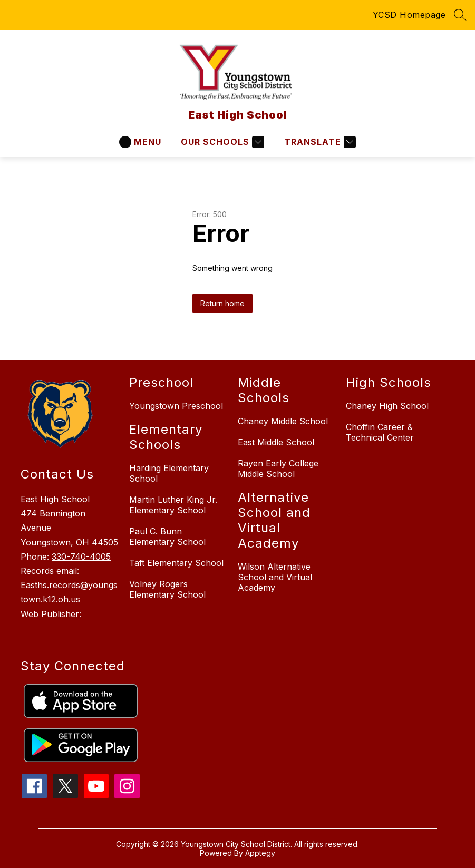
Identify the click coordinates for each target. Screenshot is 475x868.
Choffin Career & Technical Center (380, 432)
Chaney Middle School (283, 421)
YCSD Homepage (409, 15)
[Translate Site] (319, 142)
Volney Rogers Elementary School (167, 589)
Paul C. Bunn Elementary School (167, 537)
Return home (222, 303)
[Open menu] (140, 142)
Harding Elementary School (169, 473)
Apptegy (260, 853)
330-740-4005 (81, 557)
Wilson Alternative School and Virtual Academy (275, 577)
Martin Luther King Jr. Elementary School (173, 505)
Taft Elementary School (176, 563)
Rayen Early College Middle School (278, 469)
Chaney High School (387, 406)
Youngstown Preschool (176, 406)
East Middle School (276, 442)
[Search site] (460, 15)
